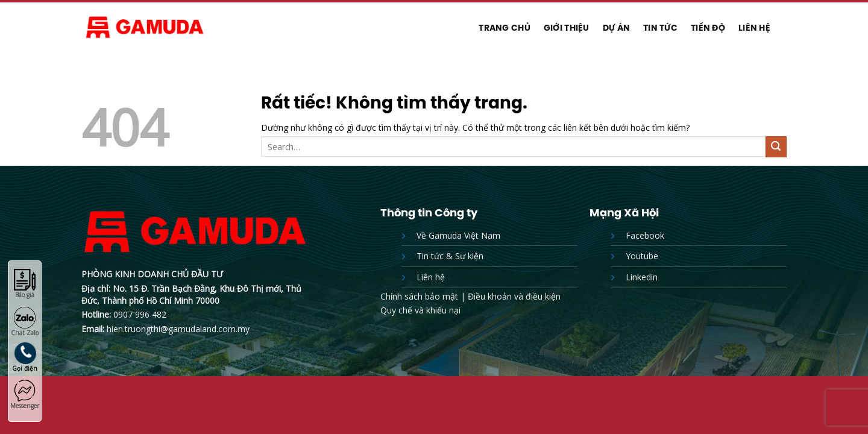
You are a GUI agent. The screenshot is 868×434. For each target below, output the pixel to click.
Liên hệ (754, 28)
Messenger (25, 395)
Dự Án (616, 28)
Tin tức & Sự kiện (450, 256)
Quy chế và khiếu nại (420, 310)
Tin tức (660, 28)
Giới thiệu (567, 28)
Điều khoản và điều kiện (514, 296)
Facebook (645, 235)
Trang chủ (505, 28)
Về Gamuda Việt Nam (458, 235)
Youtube (642, 256)
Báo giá (25, 284)
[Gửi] (776, 147)
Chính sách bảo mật (419, 296)
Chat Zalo (25, 322)
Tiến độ (708, 28)
